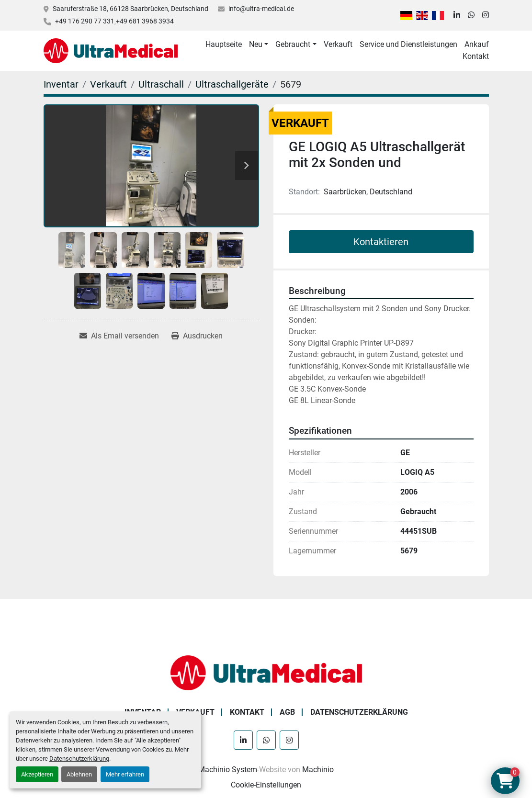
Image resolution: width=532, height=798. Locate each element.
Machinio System (228, 770)
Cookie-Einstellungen (266, 785)
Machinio (318, 770)
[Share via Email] (119, 336)
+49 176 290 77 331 (85, 21)
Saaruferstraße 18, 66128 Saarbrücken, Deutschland (130, 9)
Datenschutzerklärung (79, 759)
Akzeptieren (37, 774)
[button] (259, 45)
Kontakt (476, 56)
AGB (287, 712)
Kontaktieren (381, 242)
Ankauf (477, 44)
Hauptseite (224, 44)
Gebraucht (293, 44)
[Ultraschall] (161, 84)
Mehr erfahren (125, 774)
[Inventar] (61, 84)
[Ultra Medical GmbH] (266, 672)
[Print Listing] (197, 336)
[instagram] (486, 15)
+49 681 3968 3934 (145, 21)
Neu (256, 44)
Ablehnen (79, 774)
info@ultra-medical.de (261, 9)
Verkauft (338, 44)
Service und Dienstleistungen (408, 44)
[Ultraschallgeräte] (232, 84)
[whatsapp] (471, 15)
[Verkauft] (108, 84)
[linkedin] (457, 15)
